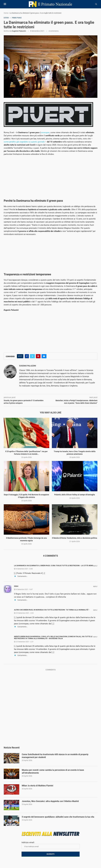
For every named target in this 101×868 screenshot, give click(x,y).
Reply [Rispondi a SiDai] (95, 587)
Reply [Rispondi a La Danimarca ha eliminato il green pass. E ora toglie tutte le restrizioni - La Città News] (95, 566)
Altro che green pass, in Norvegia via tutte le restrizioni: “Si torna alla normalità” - (52, 610)
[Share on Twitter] (32, 356)
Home (6, 13)
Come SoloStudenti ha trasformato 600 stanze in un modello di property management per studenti (55, 756)
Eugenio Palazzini (19, 31)
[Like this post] (21, 356)
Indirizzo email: (51, 845)
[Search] (96, 4)
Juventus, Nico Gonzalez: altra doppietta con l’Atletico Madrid (50, 801)
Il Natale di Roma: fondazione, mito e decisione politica (75, 538)
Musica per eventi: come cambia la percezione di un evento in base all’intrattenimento (53, 771)
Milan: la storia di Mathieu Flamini (37, 786)
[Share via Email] (44, 356)
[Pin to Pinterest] (38, 356)
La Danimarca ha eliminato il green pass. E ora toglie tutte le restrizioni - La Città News (54, 566)
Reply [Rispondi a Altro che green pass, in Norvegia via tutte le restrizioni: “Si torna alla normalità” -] (95, 610)
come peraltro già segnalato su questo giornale (24, 142)
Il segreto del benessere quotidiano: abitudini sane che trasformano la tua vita (58, 817)
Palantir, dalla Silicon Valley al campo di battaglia (75, 495)
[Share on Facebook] (27, 356)
